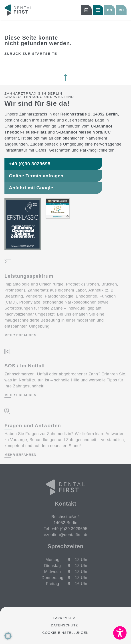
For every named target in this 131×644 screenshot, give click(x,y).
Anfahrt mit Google (31, 188)
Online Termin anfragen (36, 176)
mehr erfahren (20, 335)
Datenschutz (64, 625)
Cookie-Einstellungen (65, 633)
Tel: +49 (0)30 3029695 (65, 529)
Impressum (64, 618)
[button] (110, 10)
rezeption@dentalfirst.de (65, 535)
